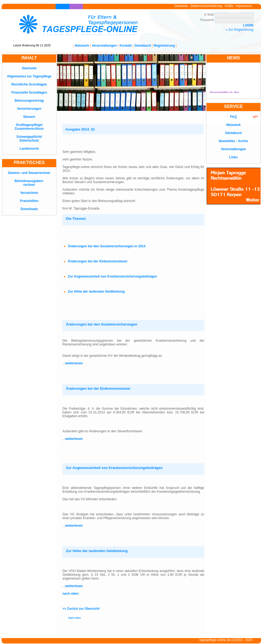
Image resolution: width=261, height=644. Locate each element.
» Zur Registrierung (240, 30)
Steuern (29, 117)
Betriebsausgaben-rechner (29, 183)
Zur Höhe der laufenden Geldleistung (96, 292)
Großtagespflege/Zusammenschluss (29, 127)
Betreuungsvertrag (29, 101)
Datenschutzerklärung (206, 6)
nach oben (71, 594)
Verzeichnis (29, 193)
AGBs (229, 6)
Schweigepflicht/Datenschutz (29, 139)
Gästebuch (143, 46)
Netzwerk (82, 46)
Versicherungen (29, 109)
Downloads (29, 209)
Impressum (244, 6)
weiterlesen (74, 363)
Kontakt (126, 46)
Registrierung (164, 46)
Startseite (181, 6)
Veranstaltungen (104, 46)
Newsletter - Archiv (233, 141)
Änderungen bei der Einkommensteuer (98, 261)
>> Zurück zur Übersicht (81, 609)
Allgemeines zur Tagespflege (29, 76)
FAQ (234, 117)
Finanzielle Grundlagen (29, 93)
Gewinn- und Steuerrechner (29, 173)
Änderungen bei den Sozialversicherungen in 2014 (107, 246)
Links (233, 157)
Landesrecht (29, 149)
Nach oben (75, 618)
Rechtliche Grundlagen (29, 84)
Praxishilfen (29, 201)
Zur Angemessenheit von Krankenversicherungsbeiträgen (112, 276)
